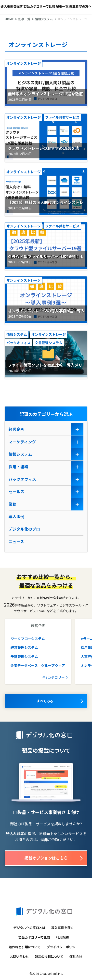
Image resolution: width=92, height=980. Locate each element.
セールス (16, 491)
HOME (9, 19)
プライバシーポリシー (63, 947)
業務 (13, 504)
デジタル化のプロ (24, 529)
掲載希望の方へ (80, 6)
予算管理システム (24, 657)
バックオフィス (18, 343)
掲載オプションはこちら (46, 858)
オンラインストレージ (24, 63)
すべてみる (45, 701)
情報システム (44, 19)
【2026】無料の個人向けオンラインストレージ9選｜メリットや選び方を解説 (45, 205)
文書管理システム (49, 343)
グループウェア (53, 665)
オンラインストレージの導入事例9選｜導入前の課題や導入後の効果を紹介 (45, 314)
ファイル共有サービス (62, 117)
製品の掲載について (49, 956)
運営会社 (76, 956)
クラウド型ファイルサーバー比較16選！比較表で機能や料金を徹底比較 (44, 260)
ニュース (16, 541)
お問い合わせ (19, 956)
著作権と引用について (25, 947)
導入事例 (16, 516)
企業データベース (24, 665)
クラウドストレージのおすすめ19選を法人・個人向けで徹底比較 (42, 151)
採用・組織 (18, 467)
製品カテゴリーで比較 (39, 6)
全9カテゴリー (53, 677)
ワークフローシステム (28, 639)
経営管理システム (24, 647)
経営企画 (16, 429)
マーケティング (22, 442)
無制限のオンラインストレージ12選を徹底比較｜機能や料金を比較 (44, 97)
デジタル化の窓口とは (29, 928)
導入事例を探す (12, 6)
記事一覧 (62, 6)
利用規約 (62, 937)
